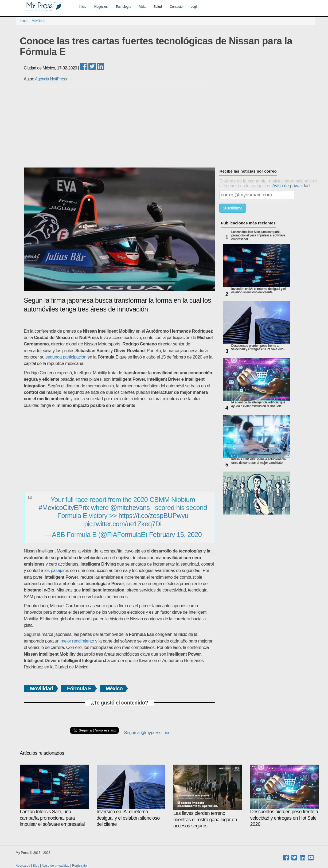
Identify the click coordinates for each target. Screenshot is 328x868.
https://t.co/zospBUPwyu (153, 516)
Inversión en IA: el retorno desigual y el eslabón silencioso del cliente (259, 291)
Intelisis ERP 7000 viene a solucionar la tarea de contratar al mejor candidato (259, 461)
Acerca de (23, 866)
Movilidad (39, 21)
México (114, 688)
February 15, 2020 (175, 535)
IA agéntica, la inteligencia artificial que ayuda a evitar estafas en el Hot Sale (258, 404)
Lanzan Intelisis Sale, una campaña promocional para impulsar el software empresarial (258, 236)
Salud (158, 7)
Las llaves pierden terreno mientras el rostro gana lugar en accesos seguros (208, 797)
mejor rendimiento (77, 641)
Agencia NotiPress (51, 79)
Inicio (83, 7)
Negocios (101, 7)
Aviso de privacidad (291, 186)
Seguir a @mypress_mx (147, 733)
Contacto (176, 7)
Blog (36, 866)
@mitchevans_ (132, 508)
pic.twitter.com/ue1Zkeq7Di (123, 524)
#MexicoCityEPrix (64, 508)
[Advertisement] (169, 127)
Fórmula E (79, 688)
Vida (142, 7)
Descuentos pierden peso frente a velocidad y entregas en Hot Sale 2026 (258, 348)
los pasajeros (57, 571)
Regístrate (79, 866)
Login (195, 7)
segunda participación (66, 357)
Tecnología (123, 7)
